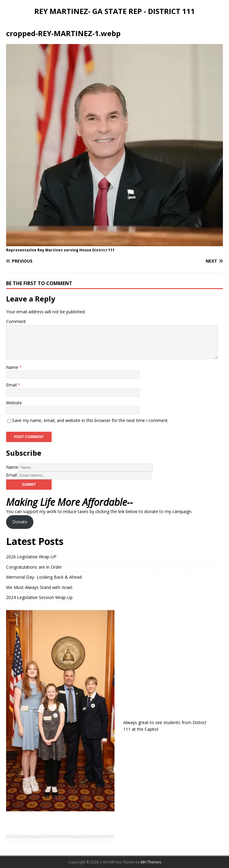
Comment (16, 321)
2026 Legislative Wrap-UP (31, 557)
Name (13, 367)
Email (12, 385)
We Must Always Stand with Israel (39, 587)
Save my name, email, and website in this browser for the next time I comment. (90, 420)
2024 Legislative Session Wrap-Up (39, 597)
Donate (20, 522)
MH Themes (151, 862)
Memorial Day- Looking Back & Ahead (44, 577)
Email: (12, 475)
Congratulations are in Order (34, 567)
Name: (13, 467)
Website (14, 403)
